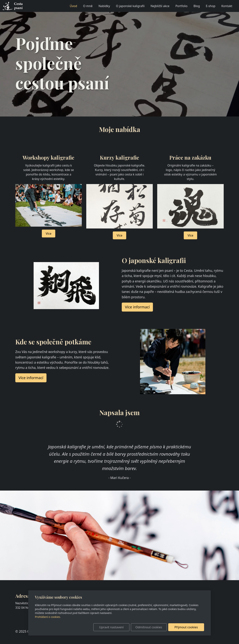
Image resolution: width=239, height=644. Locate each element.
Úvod (73, 6)
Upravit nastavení (111, 627)
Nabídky (104, 6)
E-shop (211, 6)
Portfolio (181, 6)
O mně (88, 6)
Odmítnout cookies (149, 627)
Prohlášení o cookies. (48, 617)
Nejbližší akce (160, 6)
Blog (197, 6)
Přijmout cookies (186, 627)
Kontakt (227, 6)
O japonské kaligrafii (130, 6)
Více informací (31, 378)
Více (49, 234)
